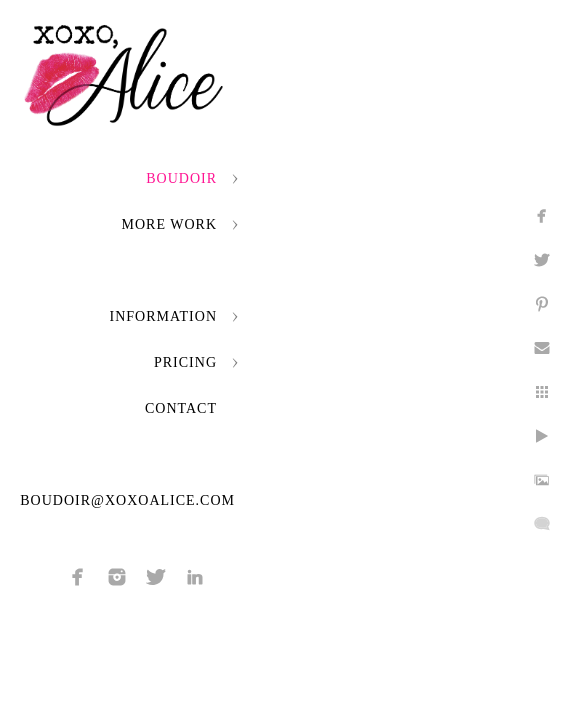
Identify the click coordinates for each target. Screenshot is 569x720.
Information (163, 316)
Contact (181, 408)
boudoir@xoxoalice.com (127, 500)
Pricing (185, 362)
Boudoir (181, 178)
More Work (169, 224)
